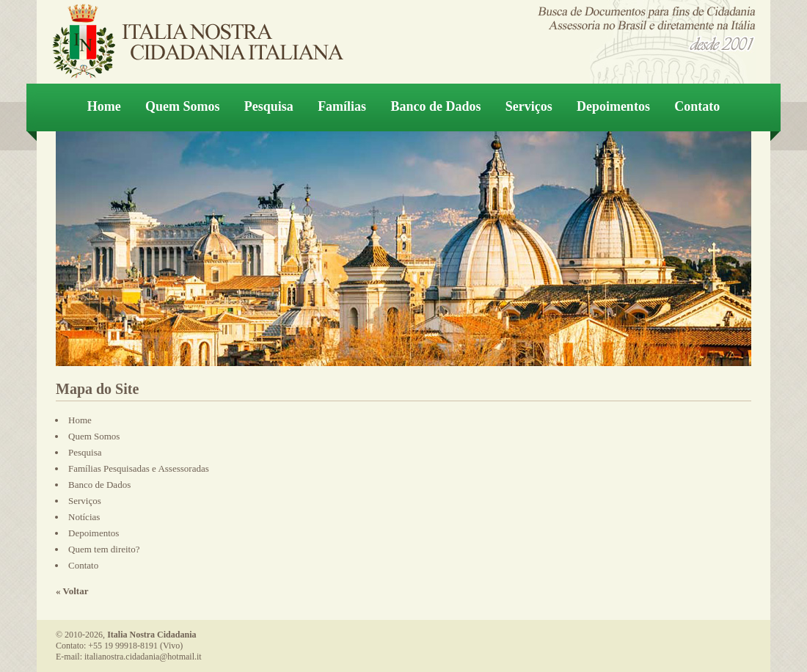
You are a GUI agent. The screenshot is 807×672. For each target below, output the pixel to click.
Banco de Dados (435, 106)
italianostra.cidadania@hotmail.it (143, 657)
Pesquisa (269, 106)
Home (104, 106)
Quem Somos (183, 106)
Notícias (84, 517)
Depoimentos (613, 106)
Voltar (76, 591)
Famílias (342, 106)
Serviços (529, 106)
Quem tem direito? (104, 549)
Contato (697, 106)
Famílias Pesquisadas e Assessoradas (139, 468)
